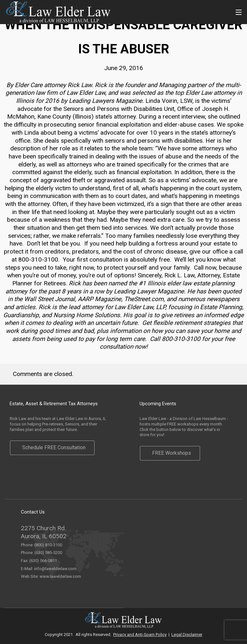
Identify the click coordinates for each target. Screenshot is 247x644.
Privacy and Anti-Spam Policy (140, 635)
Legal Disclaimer (187, 635)
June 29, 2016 (124, 68)
